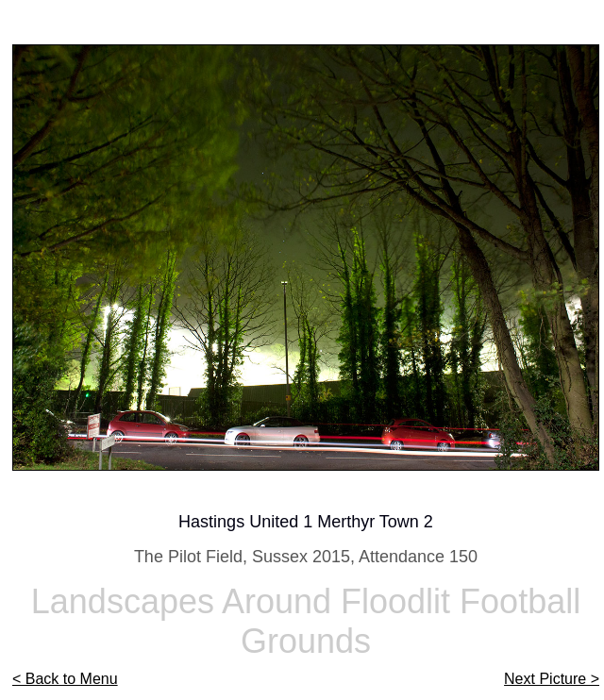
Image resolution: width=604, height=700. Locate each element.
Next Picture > (552, 679)
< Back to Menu (65, 679)
